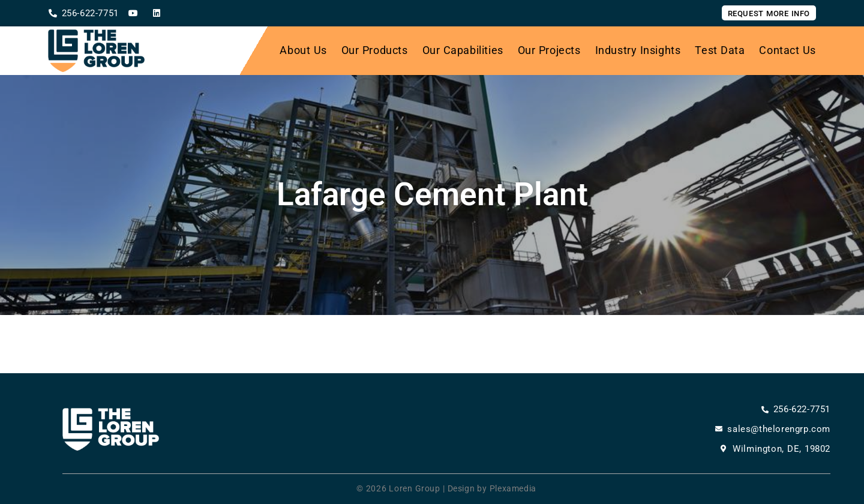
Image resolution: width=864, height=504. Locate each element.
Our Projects (549, 50)
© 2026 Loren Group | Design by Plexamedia (446, 488)
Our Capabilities (463, 50)
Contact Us (787, 50)
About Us (303, 50)
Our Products (375, 50)
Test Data (720, 50)
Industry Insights (638, 50)
